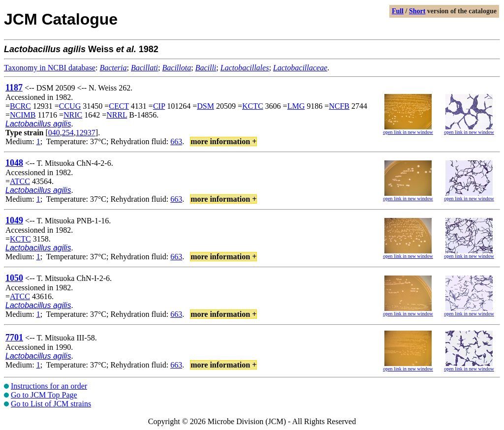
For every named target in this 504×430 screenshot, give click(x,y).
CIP (159, 106)
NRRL (117, 115)
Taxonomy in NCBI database (50, 68)
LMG (296, 106)
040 (54, 133)
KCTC (253, 106)
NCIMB (23, 115)
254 (68, 133)
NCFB (339, 106)
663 (176, 141)
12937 (86, 133)
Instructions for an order (49, 386)
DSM (205, 106)
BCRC (20, 106)
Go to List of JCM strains (51, 404)
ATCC (20, 181)
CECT (119, 106)
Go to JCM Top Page (44, 395)
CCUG (70, 106)
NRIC (73, 115)
